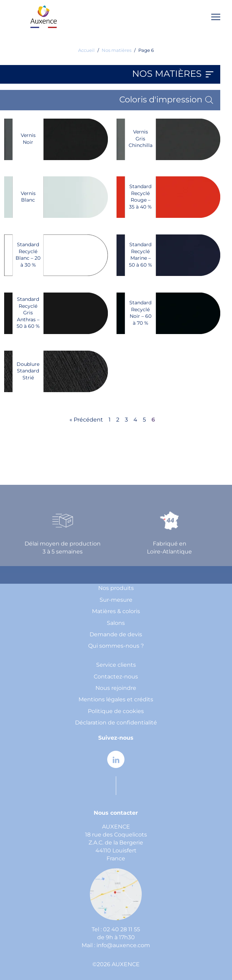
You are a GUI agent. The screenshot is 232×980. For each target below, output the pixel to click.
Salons (116, 623)
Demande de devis (116, 635)
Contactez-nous (116, 677)
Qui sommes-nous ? (116, 646)
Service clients (116, 665)
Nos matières (117, 51)
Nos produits (116, 588)
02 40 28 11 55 (122, 930)
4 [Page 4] (135, 420)
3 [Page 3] (126, 420)
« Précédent (86, 420)
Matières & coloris (116, 612)
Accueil (86, 51)
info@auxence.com (123, 946)
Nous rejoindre (116, 688)
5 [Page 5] (144, 420)
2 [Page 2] (118, 420)
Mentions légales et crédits (116, 700)
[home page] (44, 17)
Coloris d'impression (167, 100)
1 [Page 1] (110, 420)
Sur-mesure (116, 600)
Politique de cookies (116, 711)
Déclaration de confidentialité (116, 723)
